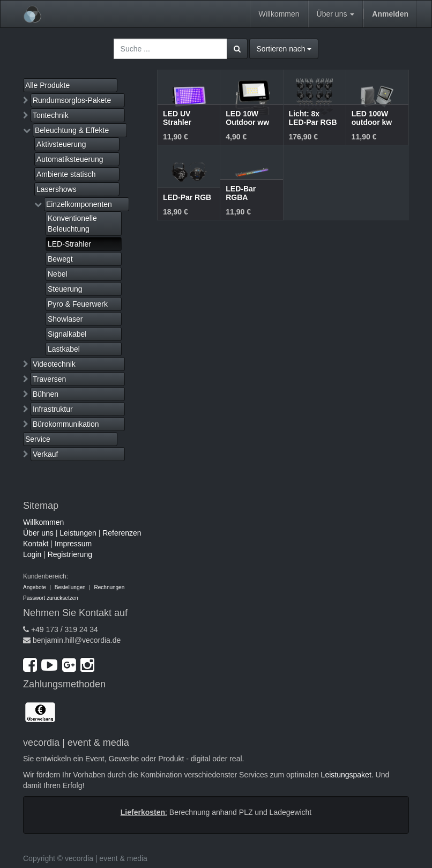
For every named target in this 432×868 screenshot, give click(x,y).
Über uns (38, 533)
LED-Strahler (69, 244)
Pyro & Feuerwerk (78, 304)
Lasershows (57, 189)
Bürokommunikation (66, 424)
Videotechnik (54, 364)
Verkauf (45, 454)
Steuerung (65, 289)
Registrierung (70, 554)
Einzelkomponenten (79, 204)
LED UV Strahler (177, 118)
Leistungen (78, 533)
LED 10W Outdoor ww (247, 118)
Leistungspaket (346, 775)
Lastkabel (64, 349)
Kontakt (36, 544)
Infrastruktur (53, 409)
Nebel (58, 274)
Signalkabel (67, 334)
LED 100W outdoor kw (372, 118)
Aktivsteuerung (61, 144)
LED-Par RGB (187, 197)
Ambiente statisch (66, 174)
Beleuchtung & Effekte (72, 130)
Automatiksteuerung (70, 159)
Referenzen (122, 533)
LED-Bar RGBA (241, 193)
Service (38, 439)
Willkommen (43, 522)
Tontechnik (51, 115)
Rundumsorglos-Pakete (72, 100)
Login (32, 554)
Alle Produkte (47, 85)
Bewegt (60, 259)
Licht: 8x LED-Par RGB (313, 118)
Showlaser (65, 319)
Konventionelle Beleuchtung (72, 224)
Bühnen (46, 394)
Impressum (73, 544)
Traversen (50, 379)
